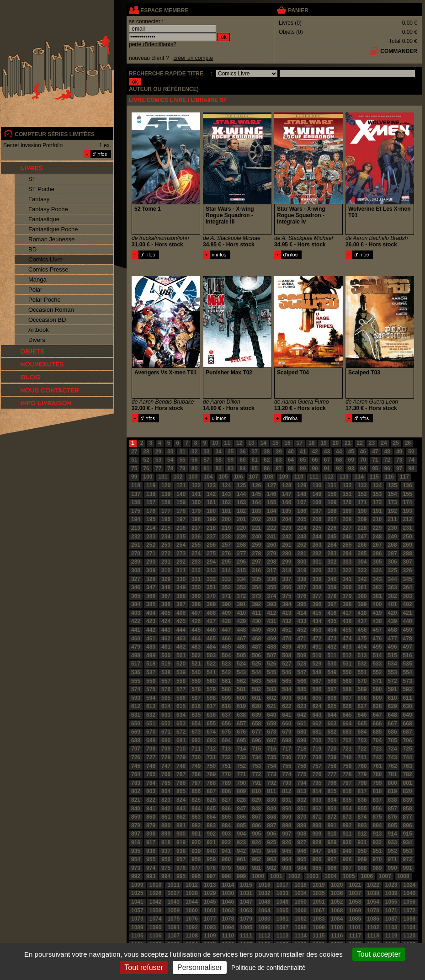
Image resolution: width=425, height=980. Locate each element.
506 (256, 655)
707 (136, 749)
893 (362, 826)
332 (211, 579)
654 (196, 724)
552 (377, 672)
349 (181, 587)
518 (151, 664)
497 (408, 647)
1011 (173, 885)
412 (271, 613)
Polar (35, 290)
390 (226, 604)
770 (226, 774)
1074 (156, 919)
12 (239, 443)
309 (151, 570)
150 (332, 494)
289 (136, 562)
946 (302, 851)
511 (332, 655)
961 (241, 859)
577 (181, 689)
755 (287, 766)
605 (317, 698)
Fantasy (39, 199)
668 (408, 724)
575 (151, 689)
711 (196, 749)
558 (181, 681)
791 (256, 783)
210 (377, 519)
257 (226, 545)
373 (256, 596)
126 (256, 485)
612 (136, 706)
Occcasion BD (47, 320)
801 (408, 783)
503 (211, 655)
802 (136, 791)
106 (239, 477)
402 (408, 604)
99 (134, 477)
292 (181, 562)
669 (136, 732)
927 (302, 842)
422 (136, 621)
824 (181, 800)
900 (181, 834)
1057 (137, 911)
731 (211, 757)
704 (377, 740)
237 (211, 537)
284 (347, 554)
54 (170, 460)
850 (287, 809)
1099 (319, 927)
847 (241, 809)
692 (196, 740)
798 (362, 783)
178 (181, 511)
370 (211, 596)
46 (363, 452)
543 (241, 672)
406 (181, 613)
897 (136, 834)
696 (256, 740)
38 (267, 452)
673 (196, 732)
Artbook (39, 330)
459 (408, 630)
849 (271, 809)
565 (287, 681)
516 (408, 655)
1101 (355, 927)
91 (327, 469)
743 (393, 757)
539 (181, 672)
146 (271, 494)
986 (332, 868)
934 (408, 842)
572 (393, 681)
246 (347, 537)
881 (181, 826)
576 (166, 689)
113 (344, 477)
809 (241, 791)
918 (166, 842)
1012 (192, 885)
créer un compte (193, 58)
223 (287, 528)
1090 (156, 927)
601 (256, 698)
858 (408, 809)
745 (136, 766)
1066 (300, 911)
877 (408, 817)
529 (317, 664)
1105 (137, 936)
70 (363, 460)
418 (362, 613)
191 (377, 511)
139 (166, 494)
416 (332, 613)
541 (211, 672)
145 (256, 494)
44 (339, 452)
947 (317, 851)
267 (377, 545)
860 (151, 817)
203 (271, 519)
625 (332, 706)
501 (181, 655)
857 (393, 809)
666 (377, 724)
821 (136, 800)
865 (226, 817)
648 (393, 715)
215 (166, 528)
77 (158, 469)
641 (287, 715)
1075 (173, 919)
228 (362, 528)
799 (377, 783)
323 (362, 570)
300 (302, 562)
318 (287, 570)
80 (194, 469)
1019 (319, 885)
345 (408, 579)
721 (347, 749)
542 (226, 672)
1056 (410, 902)
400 (377, 604)
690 (166, 740)
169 (332, 502)
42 (315, 452)
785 (166, 783)
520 (181, 664)
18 (311, 443)
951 (377, 851)
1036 (337, 893)
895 (393, 826)
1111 (246, 936)
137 (136, 494)
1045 (210, 902)
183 (256, 511)
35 (231, 452)
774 (287, 774)
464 (196, 639)
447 (226, 630)
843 (181, 809)
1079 (246, 919)
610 (393, 698)
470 (287, 639)
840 (136, 809)
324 (377, 570)
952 (393, 851)
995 (181, 876)
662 (317, 724)
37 (255, 452)
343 (377, 579)
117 (404, 477)
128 (287, 485)
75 (134, 469)
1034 (300, 893)
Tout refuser (143, 967)
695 (241, 740)
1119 (391, 936)
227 (347, 528)
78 (170, 469)
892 (347, 826)
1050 (300, 902)
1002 (295, 876)
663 (332, 724)
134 (377, 485)
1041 (137, 902)
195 (151, 519)
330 (181, 579)
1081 (283, 919)
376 (302, 596)
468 (256, 639)
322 (347, 570)
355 (271, 587)
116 (389, 477)
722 (362, 749)
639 (256, 715)
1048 (264, 902)
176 (151, 511)
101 (163, 477)
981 (256, 868)
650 (136, 724)
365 (136, 596)
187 (317, 511)
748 (181, 766)
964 (287, 859)
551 (362, 672)
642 (302, 715)
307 (408, 562)
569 (347, 681)
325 (393, 570)
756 (302, 766)
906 (271, 834)
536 (136, 672)
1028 (192, 893)
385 (151, 604)
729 (181, 757)
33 (206, 452)
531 (347, 664)
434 (317, 621)
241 (271, 537)
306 (393, 562)
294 (211, 562)
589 (362, 689)
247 (362, 537)
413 (287, 613)
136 (408, 485)
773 (271, 774)
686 (393, 732)
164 (256, 502)
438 (377, 621)
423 (151, 621)
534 (393, 664)
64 (291, 460)
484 (211, 647)
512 (347, 655)
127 (271, 485)
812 (287, 791)
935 (136, 851)
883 (211, 826)
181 (226, 511)
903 (226, 834)
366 (151, 596)
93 (351, 469)
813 (302, 791)
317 (271, 570)
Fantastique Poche (53, 229)
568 (332, 681)
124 (226, 485)
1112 (264, 936)
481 (166, 647)
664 (347, 724)
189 (347, 511)
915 (408, 834)
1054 (373, 902)
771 (241, 774)
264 (332, 545)
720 (332, 749)
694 (226, 740)
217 (196, 528)
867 (256, 817)
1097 (283, 927)
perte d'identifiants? (153, 44)
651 (151, 724)
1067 (319, 911)
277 (241, 554)
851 (302, 809)
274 (196, 554)
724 (393, 749)
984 (302, 868)
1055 (391, 902)
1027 (173, 893)
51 (134, 460)
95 (375, 469)
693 (211, 740)
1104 (410, 927)
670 (151, 732)
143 (226, 494)
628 (377, 706)
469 (271, 639)
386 (166, 604)
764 (136, 774)
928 (317, 842)
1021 (355, 885)
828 (241, 800)
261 (287, 545)
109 (284, 477)
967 (332, 859)
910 (332, 834)
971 (393, 859)
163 (241, 502)
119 (151, 485)
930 (347, 842)
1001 (276, 876)
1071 (391, 911)
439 (393, 621)
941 (226, 851)
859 (136, 817)
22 (360, 443)
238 (226, 537)
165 (271, 502)
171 (362, 502)
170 (347, 502)
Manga (37, 280)
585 (302, 689)
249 (393, 537)
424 (166, 621)
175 (136, 511)
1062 (228, 911)
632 (151, 715)
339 (317, 579)
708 (151, 749)
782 (408, 774)
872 (332, 817)
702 (347, 740)
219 (226, 528)
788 (211, 783)
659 (271, 724)
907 (287, 834)
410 (241, 613)
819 (393, 791)
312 (196, 570)
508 (287, 655)
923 (241, 842)
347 (151, 587)
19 (323, 443)
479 (136, 647)
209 (362, 519)
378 (332, 596)
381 (377, 596)
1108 (192, 936)
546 (287, 672)
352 (226, 587)
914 (393, 834)
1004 (331, 876)
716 (271, 749)
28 (146, 452)
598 (211, 698)
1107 (173, 936)
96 (387, 469)
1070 (373, 911)
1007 (385, 876)
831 (287, 800)
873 (347, 817)
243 (302, 537)
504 (226, 655)
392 (256, 604)
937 (166, 851)
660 (287, 724)
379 (347, 596)
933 (393, 842)
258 (241, 545)
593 (136, 698)
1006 (367, 876)
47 (375, 452)
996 (196, 876)
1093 (210, 927)
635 (196, 715)
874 (362, 817)
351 (211, 587)
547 (302, 672)
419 (377, 613)
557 (166, 681)
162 (226, 502)
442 (151, 630)
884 (226, 826)
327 (136, 579)
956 (166, 859)
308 (136, 570)
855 (362, 809)
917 (151, 842)
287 (393, 554)
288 (408, 554)
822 (151, 800)
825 (196, 800)
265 (347, 545)
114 (359, 477)
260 (271, 545)
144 (241, 494)
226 (332, 528)
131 (332, 485)
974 (151, 868)
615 (181, 706)
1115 (319, 936)
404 (151, 613)
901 (196, 834)
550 (347, 672)
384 (136, 604)
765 (151, 774)
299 (287, 562)
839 (408, 800)
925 (271, 842)
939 (196, 851)
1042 (156, 902)
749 (196, 766)
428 (226, 621)
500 (166, 655)
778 (347, 774)
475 (362, 639)
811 (271, 791)
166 (287, 502)
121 (181, 485)
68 (339, 460)
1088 (410, 919)
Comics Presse (48, 269)
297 (256, 562)
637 (226, 715)
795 (317, 783)
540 (196, 672)
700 (317, 740)
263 (317, 545)
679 (287, 732)
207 (332, 519)
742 (377, 757)
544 (256, 672)
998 (226, 876)
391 (241, 604)
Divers (37, 340)
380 (362, 596)
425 (181, 621)
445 (196, 630)
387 (181, 604)
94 (363, 469)
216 (181, 528)
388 (196, 604)
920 (196, 842)
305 (377, 562)
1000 (258, 876)
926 (287, 842)
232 (136, 537)
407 (196, 613)
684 (362, 732)
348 (166, 587)
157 (151, 502)
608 (362, 698)
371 (226, 596)
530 (332, 664)
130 (317, 485)
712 (211, 749)
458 (393, 630)
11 (227, 443)
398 (347, 604)
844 (196, 809)
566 (302, 681)
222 (271, 528)
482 (181, 647)
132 (347, 485)
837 (377, 800)
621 (271, 706)
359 (332, 587)
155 (408, 494)
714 (241, 749)
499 (151, 655)
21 (348, 443)
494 (362, 647)
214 (151, 528)
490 (302, 647)
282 (317, 554)
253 (166, 545)
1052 (337, 902)
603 (287, 698)
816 (347, 791)
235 (181, 537)
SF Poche (41, 189)
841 (151, 809)
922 (226, 842)
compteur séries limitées (55, 134)
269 (408, 545)
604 (302, 698)
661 (302, 724)
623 (302, 706)
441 (136, 630)
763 (408, 766)
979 (226, 868)
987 (347, 868)
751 (226, 766)
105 (223, 477)
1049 (283, 902)
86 (267, 469)
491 (317, 647)
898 (151, 834)
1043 (173, 902)
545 (271, 672)
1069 (355, 911)
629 (393, 706)
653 (181, 724)
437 (362, 621)
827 (226, 800)
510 (317, 655)
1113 (283, 936)
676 (241, 732)
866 (241, 817)
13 (251, 443)
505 (241, 655)
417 (347, 613)
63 (279, 460)
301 (317, 562)
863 (196, 817)
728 (166, 757)
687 (408, 732)
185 (287, 511)
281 (302, 554)
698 (287, 740)
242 (287, 537)
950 (362, 851)
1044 (192, 902)
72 (387, 460)
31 (182, 452)
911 (347, 834)
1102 (373, 927)
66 (315, 460)
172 (377, 502)
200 (226, 519)
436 (347, 621)
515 (393, 655)
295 (226, 562)
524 (241, 664)
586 (317, 689)
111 (314, 477)
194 (136, 519)
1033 (283, 893)
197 (181, 519)
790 (241, 783)
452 (302, 630)
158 (166, 502)
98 (411, 469)
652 (166, 724)
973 (136, 868)
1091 (173, 927)
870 (302, 817)
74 (411, 460)
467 (241, 639)
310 (166, 570)
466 (226, 639)
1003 (312, 876)
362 (377, 587)
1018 (300, 885)
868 (271, 817)
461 (151, 639)
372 (241, 596)
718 (302, 749)
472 (317, 639)
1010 (156, 885)
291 (166, 562)
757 (317, 766)
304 (362, 562)
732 (226, 757)
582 (256, 689)
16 (287, 443)
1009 (137, 885)
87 (279, 469)
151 (347, 494)
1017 (283, 885)
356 (287, 587)
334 (241, 579)
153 (377, 494)
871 (317, 817)
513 (362, 655)
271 (151, 554)
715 (256, 749)
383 (408, 596)
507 (271, 655)
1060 (192, 911)
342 (362, 579)
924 (256, 842)
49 (399, 452)
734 (256, 757)
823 (166, 800)
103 (193, 477)
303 (347, 562)
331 (196, 579)
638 (241, 715)
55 (182, 460)
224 (302, 528)
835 (347, 800)
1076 (192, 919)
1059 (173, 911)
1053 (355, 902)
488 (271, 647)
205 (302, 519)
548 (317, 672)
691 (181, 740)
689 (151, 740)
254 (181, 545)
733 (241, 757)
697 (271, 740)
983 (287, 868)
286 (377, 554)
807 (211, 791)
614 (166, 706)
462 (166, 639)
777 (332, 774)
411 (256, 613)
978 (211, 868)
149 (317, 494)
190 (362, 511)
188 (332, 511)
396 (317, 604)
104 (208, 477)
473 (332, 639)
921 (211, 842)
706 (408, 740)
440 (408, 621)
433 (302, 621)
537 (151, 672)
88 (291, 469)
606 (332, 698)
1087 (391, 919)
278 (256, 554)
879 (151, 826)
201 (241, 519)
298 (271, 562)
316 (256, 570)
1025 (137, 893)
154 (393, 494)
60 (242, 460)
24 (384, 443)
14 (263, 443)
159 (181, 502)
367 (166, 596)
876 (393, 817)
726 (136, 757)
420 (393, 613)
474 (347, 639)
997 (211, 876)
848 (256, 809)
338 (302, 579)
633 (166, 715)
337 (287, 579)
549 (332, 672)
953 (408, 851)
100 (148, 477)
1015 (246, 885)
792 (271, 783)
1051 (319, 902)
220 (241, 528)
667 (393, 724)
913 (377, 834)
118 (136, 485)
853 (332, 809)
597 (196, 698)
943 (256, 851)
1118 (373, 936)
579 (211, 689)
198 (196, 519)
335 (256, 579)
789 (226, 783)
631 (136, 715)
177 (166, 511)
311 (181, 570)
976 (181, 868)
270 (136, 554)
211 (393, 519)
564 (271, 681)
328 (151, 579)
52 (146, 460)
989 (377, 868)
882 (196, 826)
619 (241, 706)
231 (408, 528)
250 (408, 537)
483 (196, 647)
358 (317, 587)
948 (332, 851)
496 (393, 647)
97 (399, 469)
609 (377, 698)
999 (241, 876)
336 (271, 579)
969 (362, 859)
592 (408, 689)
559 (196, 681)
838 (393, 800)
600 (241, 698)
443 (166, 630)
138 (151, 494)
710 (181, 749)
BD (32, 249)
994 (166, 876)
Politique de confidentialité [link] (268, 968)
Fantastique (44, 219)
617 (211, 706)
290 (151, 562)
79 (182, 469)
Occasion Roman (51, 310)
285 (362, 554)
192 (393, 511)
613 (151, 706)
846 (226, 809)
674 (211, 732)
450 (271, 630)
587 (332, 689)
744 (408, 757)
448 (241, 630)
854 (347, 809)
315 (241, 570)
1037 (355, 893)
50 (411, 452)
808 (226, 791)
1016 (264, 885)
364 (408, 587)
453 (317, 630)
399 (362, 604)
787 (196, 783)
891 (332, 826)
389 (211, 604)
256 (211, 545)
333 (226, 579)
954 (136, 859)
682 (332, 732)
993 (151, 876)
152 (362, 494)
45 (351, 452)
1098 (300, 927)
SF (32, 179)
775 (302, 774)
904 (241, 834)
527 (287, 664)
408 (211, 613)
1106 (156, 936)
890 (317, 826)
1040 (410, 893)
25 (396, 443)
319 (302, 570)
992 (136, 876)
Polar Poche (45, 300)
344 (393, 579)
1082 (300, 919)
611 (408, 698)
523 (226, 664)
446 (211, 630)
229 (377, 528)
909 (317, 834)
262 (302, 545)
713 (226, 749)
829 (256, 800)
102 (178, 477)
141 (196, 494)
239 (241, 537)
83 (231, 469)
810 (256, 791)
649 (408, 715)
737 (302, 757)
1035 (319, 893)
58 (219, 460)
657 (241, 724)
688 (136, 740)
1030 (228, 893)
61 (255, 460)
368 (181, 596)
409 (226, 613)
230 (393, 528)
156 (136, 502)
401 (393, 604)
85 (255, 469)
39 (279, 452)
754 (271, 766)
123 (211, 485)
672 (181, 732)
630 (408, 706)
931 (362, 842)
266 (362, 545)
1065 (283, 911)
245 (332, 537)
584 (287, 689)
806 (196, 791)
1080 (264, 919)
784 (151, 783)
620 (256, 706)
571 (377, 681)
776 (317, 774)
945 (287, 851)
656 (226, 724)
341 (347, 579)
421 (408, 613)
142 (211, 494)
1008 (403, 876)
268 (393, 545)
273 (181, 554)
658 (256, 724)
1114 (300, 936)
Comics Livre (45, 259)
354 (256, 587)
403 (136, 613)
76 (146, 469)
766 (166, 774)
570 (362, 681)
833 (317, 800)
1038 (373, 893)
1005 (349, 876)
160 (196, 502)
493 (347, 647)
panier (298, 11)
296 (241, 562)
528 (302, 664)
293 (196, 562)
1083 (319, 919)
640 (271, 715)
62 (267, 460)
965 (302, 859)
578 (196, 689)
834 (332, 800)
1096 (264, 927)
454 (332, 630)
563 (256, 681)
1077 (210, 919)
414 (302, 613)
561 (226, 681)
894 (377, 826)
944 (271, 851)
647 (377, 715)
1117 (355, 936)
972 (408, 859)
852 (317, 809)
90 (315, 469)
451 (287, 630)
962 (256, 859)
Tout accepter (379, 954)
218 (211, 528)
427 (211, 621)
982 (271, 868)
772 (256, 774)
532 (362, 664)
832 (302, 800)
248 (377, 537)
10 (215, 443)
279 (271, 554)
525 (256, 664)
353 (241, 587)
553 (393, 672)
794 (302, 783)
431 (271, 621)
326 (408, 570)
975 (166, 868)
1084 (337, 919)
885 (241, 826)
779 (362, 774)
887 (271, 826)
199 (211, 519)
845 (211, 809)
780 (377, 774)
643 (317, 715)
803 (151, 791)
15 (275, 443)
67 (327, 460)
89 (303, 469)
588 (347, 689)
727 (151, 757)
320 (317, 570)
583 (271, 689)
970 (377, 859)
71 (375, 460)
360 (347, 587)
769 (211, 774)
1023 (391, 885)
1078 (228, 919)
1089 (137, 927)
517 (136, 664)
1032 (264, 893)
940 (211, 851)
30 (170, 452)
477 (393, 639)
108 (269, 477)
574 (136, 689)
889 (302, 826)
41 (303, 452)
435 (332, 621)
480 (151, 647)
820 (408, 791)
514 (377, 655)
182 (241, 511)
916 (136, 842)
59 (231, 460)
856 (377, 809)
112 (329, 477)
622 (287, 706)
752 (241, 766)
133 (362, 485)
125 (241, 485)
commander (399, 51)
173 (393, 502)
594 (151, 698)
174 (408, 502)
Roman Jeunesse (51, 239)
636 (211, 715)
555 (136, 681)
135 (393, 485)
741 (362, 757)
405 (166, 613)
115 (374, 477)
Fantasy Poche (48, 209)
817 (362, 791)
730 (196, 757)
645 (347, 715)
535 (408, 664)
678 (271, 732)
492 (332, 647)
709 (166, 749)
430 (256, 621)
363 (393, 587)
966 (317, 859)
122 (196, 485)
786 (181, 783)
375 (287, 596)
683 (347, 732)
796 (332, 783)
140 (181, 494)
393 (271, 604)
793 (287, 783)
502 (196, 655)
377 (317, 596)
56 (194, 460)
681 (317, 732)
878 (136, 826)
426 (196, 621)
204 (287, 519)
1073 (137, 919)
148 (302, 494)
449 (256, 630)
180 (211, 511)
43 (327, 452)
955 (151, 859)
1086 (373, 919)
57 (206, 460)
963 (271, 859)
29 (158, 452)
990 (393, 868)
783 (136, 783)
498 (136, 655)
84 (242, 469)
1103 (391, 927)
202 (256, 519)
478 (408, 639)
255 (196, 545)
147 (287, 494)
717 (287, 749)
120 (166, 485)
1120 (410, 936)
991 (408, 868)
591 (393, 689)
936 (151, 851)
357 (302, 587)
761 (377, 766)
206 (317, 519)
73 (399, 460)
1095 (246, 927)
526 (271, 664)
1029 (210, 893)
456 (362, 630)
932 (377, 842)
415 (317, 613)
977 (196, 868)
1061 (210, 911)
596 (181, 698)
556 (151, 681)
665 (362, 724)
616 (196, 706)
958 (196, 859)
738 (317, 757)
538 (166, 672)
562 (241, 681)
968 (347, 859)
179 (196, 511)
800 (393, 783)
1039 (391, 893)
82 (219, 469)
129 (302, 485)
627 (362, 706)
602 (271, 698)
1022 (373, 885)
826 (211, 800)
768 (196, 774)
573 (408, 681)
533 (377, 664)
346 (136, 587)
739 (332, 757)
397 (332, 604)
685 (377, 732)
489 (287, 647)
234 (166, 537)
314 (226, 570)
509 (302, 655)
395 (302, 604)
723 (377, 749)
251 (136, 545)
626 (347, 706)
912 (362, 834)
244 (317, 537)
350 (196, 587)
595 (166, 698)
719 (317, 749)
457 (377, 630)
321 (332, 570)
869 (287, 817)
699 (302, 740)
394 (287, 604)
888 (287, 826)
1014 (228, 885)
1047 (246, 902)
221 (256, 528)
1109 (210, 936)
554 (408, 672)
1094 (228, 927)
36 (242, 452)
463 (181, 639)
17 (300, 443)
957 (181, 859)
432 (287, 621)
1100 (337, 927)
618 (226, 706)
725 (408, 749)
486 (241, 647)
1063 (246, 911)
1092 (192, 927)
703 (362, 740)
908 (302, 834)
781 (393, 774)
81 (206, 469)
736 (287, 757)
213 (136, 528)
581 (241, 689)
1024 (410, 885)
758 (332, 766)
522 (211, 664)
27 (134, 452)
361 (362, 587)
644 (332, 715)
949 (347, 851)
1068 (337, 911)
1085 (355, 919)
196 (166, 519)
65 (303, 460)
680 (302, 732)
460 (136, 639)
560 (211, 681)
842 (166, 809)
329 (166, 579)
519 (166, 664)
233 (151, 537)
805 (181, 791)
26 (408, 443)
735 (271, 757)
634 (181, 715)
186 (302, 511)
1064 (264, 911)
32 (194, 452)
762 (393, 766)
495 (377, 647)
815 (332, 791)
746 (151, 766)
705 (393, 740)
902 (211, 834)
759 (347, 766)
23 (372, 443)
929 (332, 842)
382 (393, 596)
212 (408, 519)
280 (287, 554)
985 (317, 868)
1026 (156, 893)
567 (317, 681)
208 (347, 519)
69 (351, 460)
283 (332, 554)
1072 (410, 911)
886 (256, 826)
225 (317, 528)
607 (347, 698)
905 (256, 834)
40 (291, 452)
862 (181, 817)
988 (362, 868)
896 (408, 826)
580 (226, 689)
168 (317, 502)
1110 (228, 936)
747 (166, 766)
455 (347, 630)
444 (181, 630)
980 (241, 868)
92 (339, 469)
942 (241, 851)
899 (166, 834)
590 (377, 689)
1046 (228, 902)
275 (211, 554)
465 (211, 639)
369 (196, 596)
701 (332, 740)
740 (347, 757)
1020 (337, 885)
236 (196, 537)
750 (211, 766)
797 (347, 783)
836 (362, 800)
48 (387, 452)
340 (332, 579)
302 (332, 562)
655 (211, 724)
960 (226, 859)
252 (151, 545)
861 (166, 817)
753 (256, 766)
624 (317, 706)
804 (166, 791)
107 (254, 477)
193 (408, 511)
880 (166, 826)
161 (211, 502)
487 (256, 647)
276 (226, 554)
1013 (210, 885)
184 (271, 511)
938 (181, 851)
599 (226, 698)
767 (181, 774)
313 (211, 570)
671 (166, 732)
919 (181, 842)
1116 (337, 936)
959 (211, 859)
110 (299, 477)
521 (196, 664)
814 (317, 791)
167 (302, 502)
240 (256, 537)
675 (226, 732)
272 (166, 554)
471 (302, 639)
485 (226, 647)
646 (362, 715)
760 (362, 766)
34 (219, 452)
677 (256, 732)
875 (377, 817)
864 (211, 817)
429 (241, 621)
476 (377, 639)
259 (256, 545)
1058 (156, 911)
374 (271, 596)
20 (336, 443)
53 (158, 460)
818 (377, 791)
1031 (246, 893)
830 (271, 800)
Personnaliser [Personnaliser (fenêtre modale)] (200, 967)
